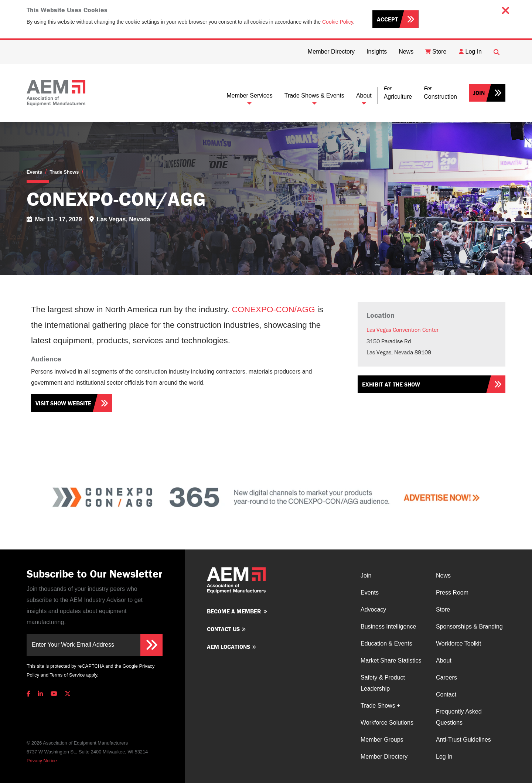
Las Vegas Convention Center (403, 330)
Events (34, 172)
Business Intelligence (388, 627)
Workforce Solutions (387, 723)
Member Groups (382, 740)
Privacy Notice (42, 761)
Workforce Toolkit (458, 644)
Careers (446, 678)
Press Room (452, 593)
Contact (446, 695)
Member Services (249, 96)
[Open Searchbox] (497, 52)
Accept (387, 19)
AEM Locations (229, 647)
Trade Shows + (380, 706)
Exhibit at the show (391, 384)
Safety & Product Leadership (383, 683)
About (364, 96)
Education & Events (386, 644)
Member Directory (384, 757)
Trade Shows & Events (314, 96)
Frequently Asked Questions (459, 717)
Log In (444, 757)
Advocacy (373, 610)
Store (443, 610)
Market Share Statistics (391, 661)
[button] (398, 93)
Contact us (223, 629)
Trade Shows (64, 172)
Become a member (234, 611)
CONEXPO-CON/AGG (273, 309)
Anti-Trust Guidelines (463, 740)
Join (479, 93)
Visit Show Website (63, 403)
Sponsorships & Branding (469, 627)
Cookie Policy (338, 22)
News (443, 576)
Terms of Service (67, 675)
